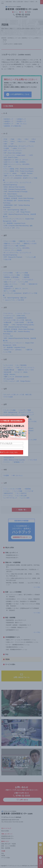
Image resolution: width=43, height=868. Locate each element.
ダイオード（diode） (10, 173)
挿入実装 (30, 322)
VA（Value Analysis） (10, 194)
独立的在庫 (7, 372)
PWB (12, 139)
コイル (17, 279)
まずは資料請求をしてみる (18, 94)
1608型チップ (8, 121)
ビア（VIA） (8, 167)
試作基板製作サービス (12, 630)
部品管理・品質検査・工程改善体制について (18, 625)
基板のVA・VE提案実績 (12, 562)
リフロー (6, 491)
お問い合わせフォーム (21, 676)
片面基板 (26, 275)
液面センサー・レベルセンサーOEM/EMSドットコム (21, 640)
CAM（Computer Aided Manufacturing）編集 (18, 226)
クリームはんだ (28, 279)
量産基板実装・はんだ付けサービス (16, 620)
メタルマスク (19, 455)
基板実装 (26, 277)
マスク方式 (33, 460)
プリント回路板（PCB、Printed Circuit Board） (19, 169)
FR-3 (33, 139)
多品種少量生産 (9, 370)
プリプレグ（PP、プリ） (12, 228)
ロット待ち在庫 (21, 496)
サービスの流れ (9, 664)
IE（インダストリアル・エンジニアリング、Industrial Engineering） (18, 184)
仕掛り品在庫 (19, 322)
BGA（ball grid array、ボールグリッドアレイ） (19, 146)
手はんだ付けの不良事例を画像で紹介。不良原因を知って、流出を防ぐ (23, 570)
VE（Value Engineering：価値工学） (15, 210)
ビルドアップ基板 (24, 410)
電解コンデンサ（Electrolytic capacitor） (16, 176)
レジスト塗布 (24, 498)
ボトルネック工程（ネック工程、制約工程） (18, 320)
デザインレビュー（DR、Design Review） (17, 212)
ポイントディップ (27, 415)
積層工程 (29, 350)
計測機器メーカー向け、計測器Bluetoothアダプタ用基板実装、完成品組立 (22, 609)
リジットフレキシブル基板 (12, 489)
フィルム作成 (32, 440)
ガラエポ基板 (8, 273)
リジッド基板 (17, 491)
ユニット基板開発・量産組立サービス (16, 627)
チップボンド (8, 367)
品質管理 (25, 417)
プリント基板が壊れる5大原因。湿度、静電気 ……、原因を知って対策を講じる (23, 575)
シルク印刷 (7, 352)
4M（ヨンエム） (22, 124)
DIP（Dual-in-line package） (13, 153)
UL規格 (6, 148)
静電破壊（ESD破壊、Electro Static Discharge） (19, 198)
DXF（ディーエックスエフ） (13, 151)
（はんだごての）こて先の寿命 (13, 300)
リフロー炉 (29, 491)
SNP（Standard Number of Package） (16, 191)
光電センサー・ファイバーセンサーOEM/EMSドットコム (22, 642)
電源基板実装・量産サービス (14, 623)
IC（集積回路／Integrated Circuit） (15, 223)
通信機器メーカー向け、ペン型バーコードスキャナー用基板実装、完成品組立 (23, 605)
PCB (5, 139)
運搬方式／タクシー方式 (27, 241)
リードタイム (8, 496)
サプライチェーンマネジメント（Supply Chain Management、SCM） (18, 220)
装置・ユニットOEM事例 (12, 592)
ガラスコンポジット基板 (11, 275)
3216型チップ (8, 124)
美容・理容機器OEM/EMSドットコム (16, 650)
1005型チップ (21, 119)
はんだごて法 (16, 437)
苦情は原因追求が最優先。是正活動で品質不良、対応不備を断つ (23, 566)
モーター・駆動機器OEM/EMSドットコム (17, 645)
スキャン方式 (8, 336)
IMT (12, 144)
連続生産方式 (8, 493)
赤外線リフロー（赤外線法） (13, 350)
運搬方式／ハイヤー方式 (11, 243)
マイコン (6, 462)
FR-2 (26, 139)
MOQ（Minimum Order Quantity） (14, 187)
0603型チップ (8, 119)
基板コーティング (9, 282)
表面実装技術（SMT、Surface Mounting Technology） (16, 206)
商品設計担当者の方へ (12, 558)
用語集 (28, 12)
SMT (5, 144)
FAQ (21, 12)
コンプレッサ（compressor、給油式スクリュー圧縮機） (20, 179)
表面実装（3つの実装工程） (12, 126)
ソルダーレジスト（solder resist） (14, 155)
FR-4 (5, 141)
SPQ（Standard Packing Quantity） (15, 189)
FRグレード (21, 141)
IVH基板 (32, 141)
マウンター (7, 455)
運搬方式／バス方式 (29, 243)
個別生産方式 (32, 284)
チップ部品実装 (21, 365)
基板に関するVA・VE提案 (9, 844)
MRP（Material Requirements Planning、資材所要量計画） (19, 215)
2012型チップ (21, 121)
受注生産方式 (8, 318)
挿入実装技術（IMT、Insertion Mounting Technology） (16, 202)
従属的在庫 (7, 322)
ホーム (15, 12)
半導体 (6, 437)
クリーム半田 (23, 282)
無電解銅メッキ (18, 462)
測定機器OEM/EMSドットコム (14, 647)
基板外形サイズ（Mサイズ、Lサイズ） (16, 160)
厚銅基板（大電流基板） (11, 277)
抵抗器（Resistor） (27, 173)
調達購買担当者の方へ (12, 555)
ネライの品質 (8, 397)
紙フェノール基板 (22, 273)
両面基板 (27, 489)
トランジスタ (8, 365)
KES (31, 155)
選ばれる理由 (9, 548)
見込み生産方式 (9, 457)
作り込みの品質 (9, 379)
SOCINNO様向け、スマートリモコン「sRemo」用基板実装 (23, 599)
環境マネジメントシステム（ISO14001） (17, 164)
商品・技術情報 (9, 618)
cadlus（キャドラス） (19, 148)
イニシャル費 (31, 257)
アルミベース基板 (9, 241)
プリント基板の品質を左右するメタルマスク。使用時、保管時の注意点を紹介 (23, 579)
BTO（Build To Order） (11, 157)
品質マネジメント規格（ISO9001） (15, 162)
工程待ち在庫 (8, 286)
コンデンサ (7, 279)
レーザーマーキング (10, 498)
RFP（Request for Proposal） (13, 196)
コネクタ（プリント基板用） (13, 250)
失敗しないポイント (11, 553)
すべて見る (37, 587)
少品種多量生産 (21, 318)
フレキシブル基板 (9, 410)
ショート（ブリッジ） (23, 313)
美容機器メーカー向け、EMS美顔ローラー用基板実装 (21, 601)
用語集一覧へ (21, 510)
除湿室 (6, 325)
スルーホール (8, 313)
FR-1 (19, 139)
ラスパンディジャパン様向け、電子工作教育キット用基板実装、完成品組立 (23, 596)
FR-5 (12, 141)
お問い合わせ (22, 800)
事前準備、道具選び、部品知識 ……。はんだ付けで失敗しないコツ (23, 584)
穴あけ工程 (7, 259)
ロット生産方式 (21, 493)
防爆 (27, 424)
